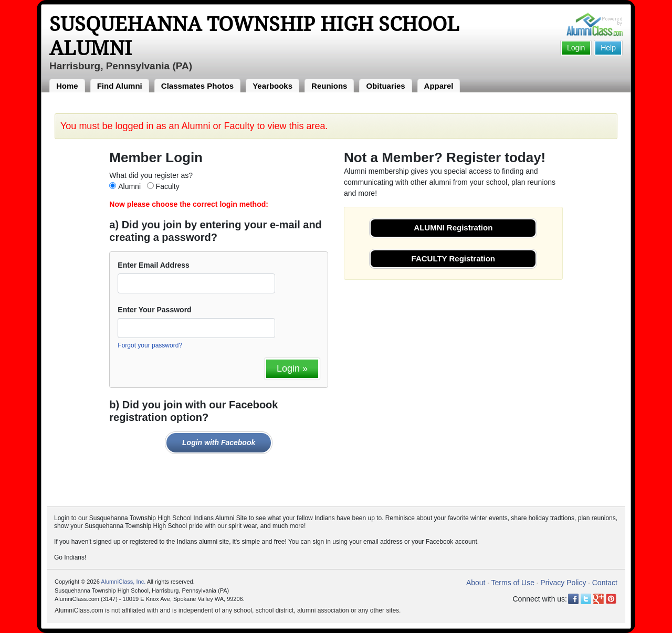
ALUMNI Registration (453, 228)
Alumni (129, 186)
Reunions (329, 86)
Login (576, 48)
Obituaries (385, 86)
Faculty (168, 186)
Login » (292, 368)
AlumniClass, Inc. (123, 582)
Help (608, 48)
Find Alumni (120, 86)
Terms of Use (513, 583)
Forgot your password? (150, 345)
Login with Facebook (219, 442)
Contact (605, 583)
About (476, 583)
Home (67, 86)
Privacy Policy (563, 583)
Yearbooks (272, 86)
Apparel (439, 86)
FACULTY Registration (453, 259)
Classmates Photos (197, 86)
